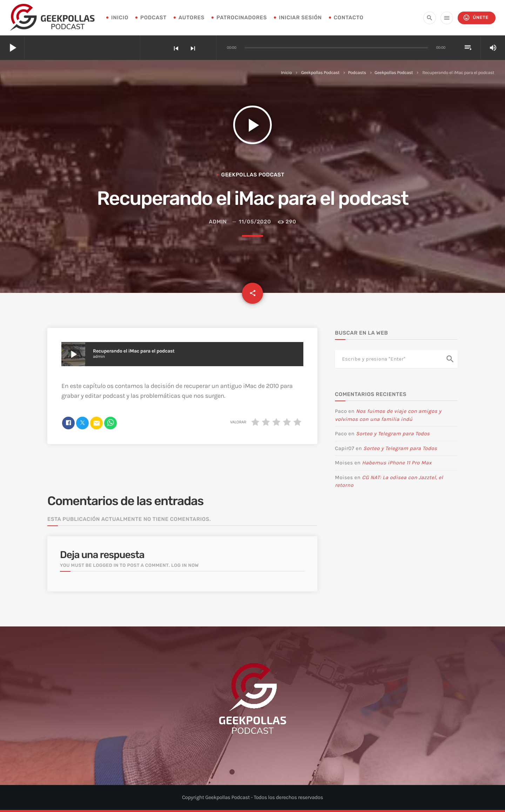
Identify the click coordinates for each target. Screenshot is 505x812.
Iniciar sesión (300, 18)
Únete (476, 18)
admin (218, 222)
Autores (191, 18)
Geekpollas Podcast (320, 73)
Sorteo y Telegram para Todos (393, 434)
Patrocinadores (242, 18)
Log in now (185, 566)
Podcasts (357, 73)
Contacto (349, 18)
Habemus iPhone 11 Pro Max (397, 463)
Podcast (153, 18)
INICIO (120, 18)
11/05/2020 (255, 222)
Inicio (286, 73)
